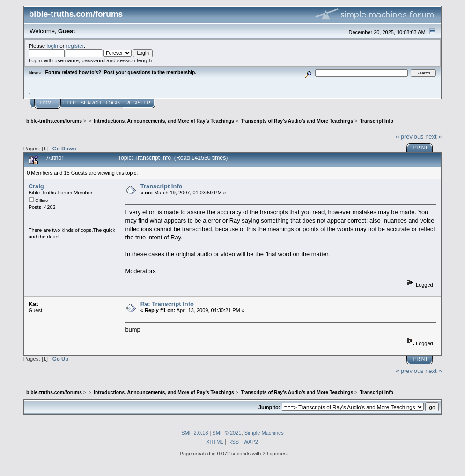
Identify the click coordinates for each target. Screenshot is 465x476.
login (53, 46)
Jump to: (269, 407)
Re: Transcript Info (167, 304)
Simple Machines (264, 433)
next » (433, 137)
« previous (410, 137)
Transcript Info (162, 186)
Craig (36, 186)
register (75, 46)
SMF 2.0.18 (195, 433)
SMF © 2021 (227, 433)
